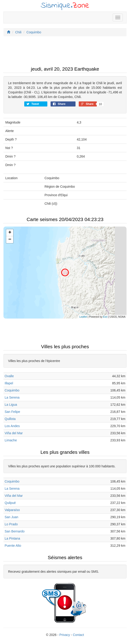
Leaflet (83, 317)
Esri (105, 317)
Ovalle (9, 376)
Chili (18, 32)
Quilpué (10, 503)
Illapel (9, 383)
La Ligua (11, 405)
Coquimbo (34, 32)
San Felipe (12, 412)
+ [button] (10, 233)
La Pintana (12, 538)
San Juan (11, 517)
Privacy (65, 635)
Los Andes (12, 426)
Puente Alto (13, 546)
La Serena (12, 397)
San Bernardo (15, 531)
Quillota (10, 419)
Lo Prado (11, 524)
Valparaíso (12, 510)
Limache (11, 440)
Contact (78, 635)
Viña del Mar (14, 433)
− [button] (10, 240)
